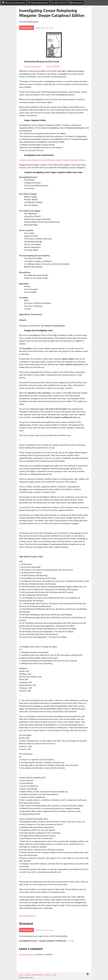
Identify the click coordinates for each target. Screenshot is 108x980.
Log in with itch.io (27, 954)
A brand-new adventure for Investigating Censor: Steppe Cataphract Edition (52, 160)
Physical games (24, 977)
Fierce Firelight (53, 66)
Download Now (27, 28)
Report (48, 975)
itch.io (21, 975)
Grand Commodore (32, 66)
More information (28, 916)
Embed (54, 975)
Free (31, 977)
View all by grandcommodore (34, 975)
